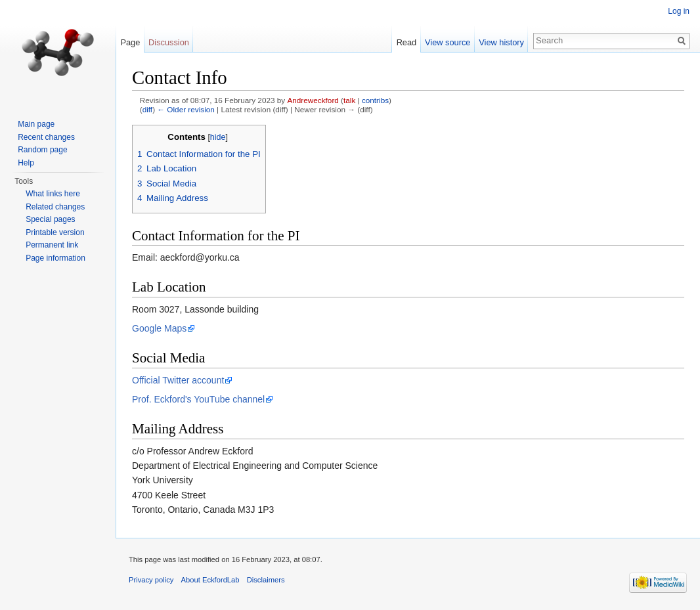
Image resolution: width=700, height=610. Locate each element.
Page (130, 42)
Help (26, 163)
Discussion (169, 42)
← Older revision (186, 109)
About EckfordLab (210, 580)
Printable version (55, 232)
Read (407, 42)
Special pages (50, 219)
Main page (36, 124)
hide (218, 137)
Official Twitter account (178, 380)
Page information (55, 258)
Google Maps (159, 328)
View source (448, 42)
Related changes (55, 207)
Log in (679, 11)
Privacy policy (151, 580)
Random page (42, 150)
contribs (375, 100)
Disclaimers (266, 580)
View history (501, 42)
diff (147, 109)
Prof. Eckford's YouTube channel (198, 399)
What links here (53, 194)
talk (349, 100)
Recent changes (46, 137)
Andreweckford (313, 100)
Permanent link (52, 245)
